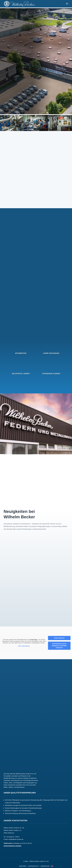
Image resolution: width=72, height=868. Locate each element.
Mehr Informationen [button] (24, 646)
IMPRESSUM (45, 866)
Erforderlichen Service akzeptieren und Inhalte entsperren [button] (59, 646)
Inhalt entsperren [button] (59, 638)
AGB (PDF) (23, 866)
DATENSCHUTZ (33, 866)
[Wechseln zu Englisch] (52, 867)
